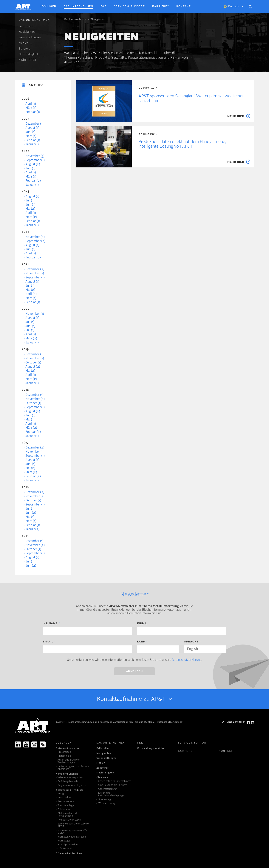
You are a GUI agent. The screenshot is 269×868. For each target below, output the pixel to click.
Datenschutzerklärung (187, 660)
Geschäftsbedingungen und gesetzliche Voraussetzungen (100, 722)
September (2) (35, 241)
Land (141, 642)
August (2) (33, 164)
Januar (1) (32, 144)
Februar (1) (33, 112)
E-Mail (48, 642)
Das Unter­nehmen (75, 19)
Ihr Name (50, 624)
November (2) (35, 237)
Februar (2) (33, 181)
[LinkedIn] (18, 744)
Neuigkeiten (98, 19)
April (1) (31, 104)
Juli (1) (30, 201)
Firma (142, 624)
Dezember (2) (35, 269)
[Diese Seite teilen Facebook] (248, 723)
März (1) (31, 108)
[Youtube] (26, 744)
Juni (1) (30, 132)
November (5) (35, 452)
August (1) (32, 128)
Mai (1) (30, 330)
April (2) (31, 294)
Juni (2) (31, 513)
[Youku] (34, 744)
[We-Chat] (43, 744)
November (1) (35, 274)
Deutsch (234, 7)
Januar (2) (32, 529)
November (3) (35, 156)
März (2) (31, 217)
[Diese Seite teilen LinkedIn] (253, 723)
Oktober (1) (33, 363)
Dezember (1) (34, 124)
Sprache (191, 642)
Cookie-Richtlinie (145, 722)
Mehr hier (236, 116)
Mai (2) (30, 209)
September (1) (35, 160)
